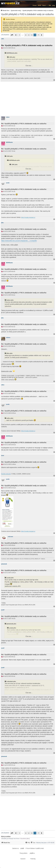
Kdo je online (6, 836)
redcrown (10, 537)
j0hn (2, 223)
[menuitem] (27, 10)
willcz (3, 385)
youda (8, 183)
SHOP (39, 5)
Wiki (50, 5)
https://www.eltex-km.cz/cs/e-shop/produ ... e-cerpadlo (19, 241)
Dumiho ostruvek (6, 474)
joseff (3, 610)
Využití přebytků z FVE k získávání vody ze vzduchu (27, 14)
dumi (3, 456)
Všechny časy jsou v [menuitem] (45, 843)
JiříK (3, 39)
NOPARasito (9, 142)
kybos (8, 117)
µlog (54, 5)
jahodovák (4, 564)
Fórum (35, 5)
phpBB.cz (32, 853)
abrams (8, 338)
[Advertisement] (28, 99)
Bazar (44, 5)
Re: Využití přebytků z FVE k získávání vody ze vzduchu (27, 45)
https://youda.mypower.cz (28, 217)
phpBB (22, 848)
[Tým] (33, 843)
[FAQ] (28, 843)
